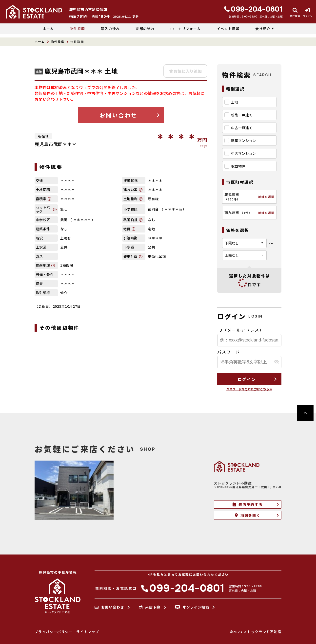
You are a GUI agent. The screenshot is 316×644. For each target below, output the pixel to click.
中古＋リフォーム (186, 29)
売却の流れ (145, 29)
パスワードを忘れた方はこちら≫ (249, 389)
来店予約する (248, 504)
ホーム (48, 29)
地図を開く (247, 515)
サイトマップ (88, 632)
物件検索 (78, 29)
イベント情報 (228, 29)
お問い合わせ (118, 115)
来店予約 (150, 607)
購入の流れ (110, 29)
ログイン (247, 379)
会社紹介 (263, 29)
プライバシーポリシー (54, 632)
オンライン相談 (192, 607)
